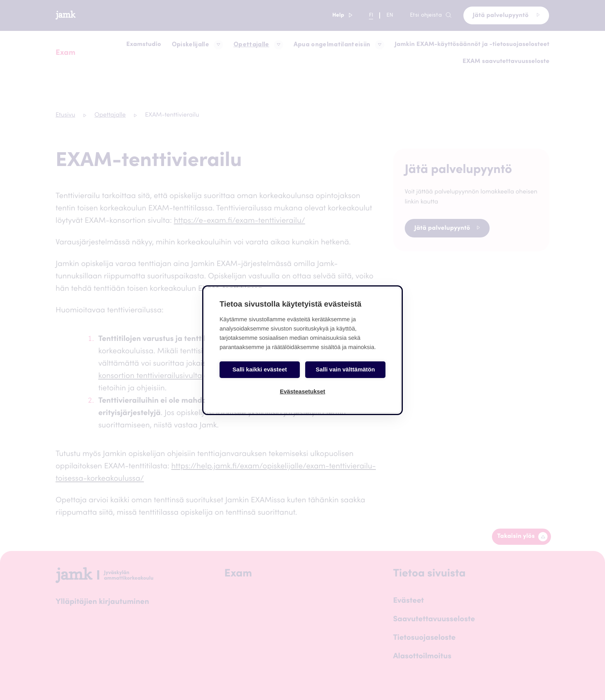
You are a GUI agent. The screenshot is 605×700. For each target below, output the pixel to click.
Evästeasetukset (302, 391)
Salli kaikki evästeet (260, 369)
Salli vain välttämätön (345, 369)
